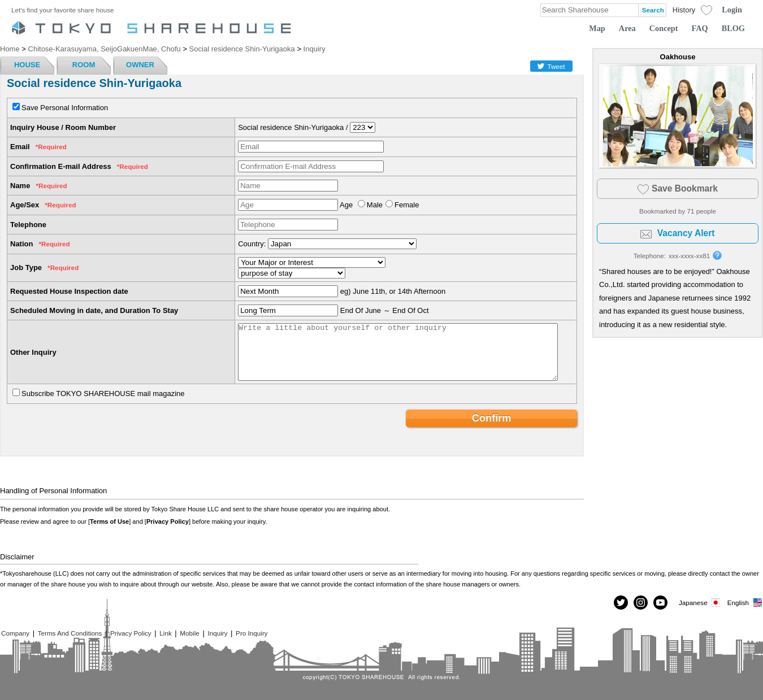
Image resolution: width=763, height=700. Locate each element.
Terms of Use (109, 521)
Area (627, 28)
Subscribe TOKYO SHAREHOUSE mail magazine (103, 394)
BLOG (733, 28)
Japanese (700, 603)
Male (375, 205)
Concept (664, 28)
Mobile (189, 633)
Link (165, 633)
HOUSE (27, 65)
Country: (252, 244)
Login (732, 10)
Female (407, 205)
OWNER (140, 65)
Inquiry (217, 633)
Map (597, 28)
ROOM (84, 65)
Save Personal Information (65, 108)
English (745, 603)
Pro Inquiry (252, 633)
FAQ (700, 28)
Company (15, 633)
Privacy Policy (168, 521)
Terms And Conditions (70, 633)
